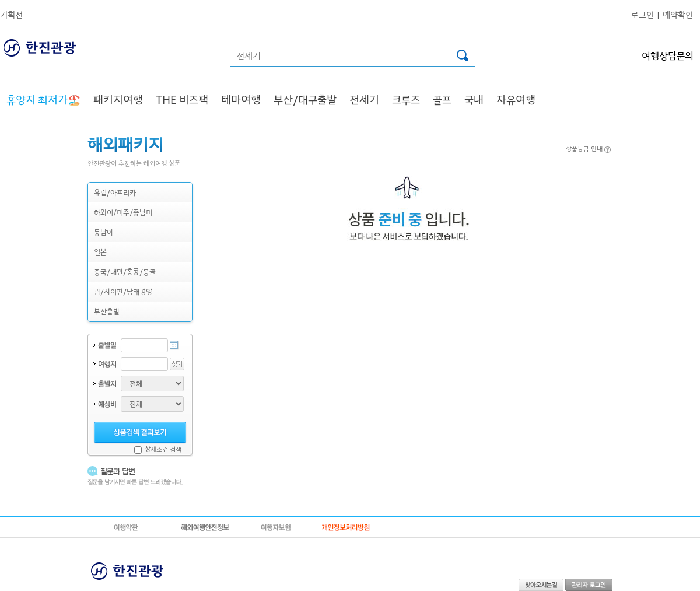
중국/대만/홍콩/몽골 (125, 272)
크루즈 (406, 99)
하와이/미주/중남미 (123, 212)
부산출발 (107, 311)
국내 (474, 99)
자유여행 (516, 99)
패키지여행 (118, 99)
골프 (442, 99)
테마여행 (241, 99)
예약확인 (678, 14)
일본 (100, 252)
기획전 (11, 14)
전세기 (364, 99)
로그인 (643, 14)
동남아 (104, 232)
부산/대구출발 (305, 99)
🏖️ (43, 99)
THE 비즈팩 (182, 99)
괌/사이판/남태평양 (123, 291)
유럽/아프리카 (115, 192)
